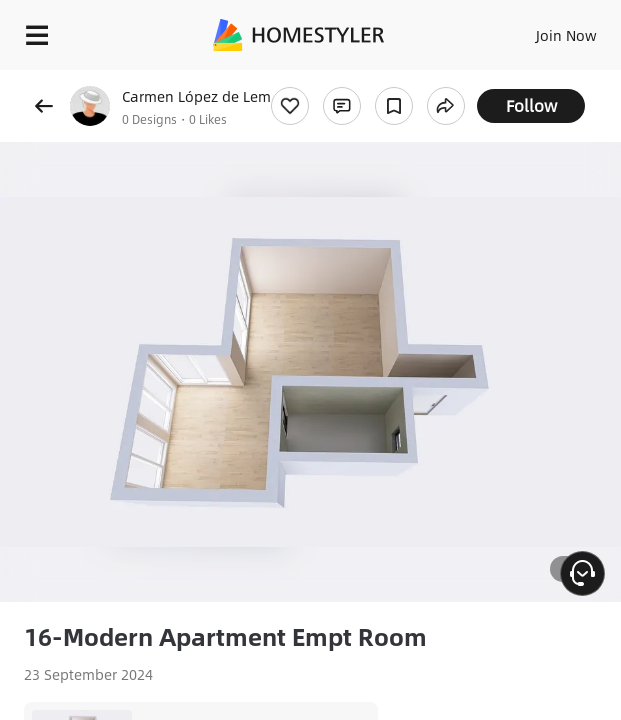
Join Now (566, 35)
